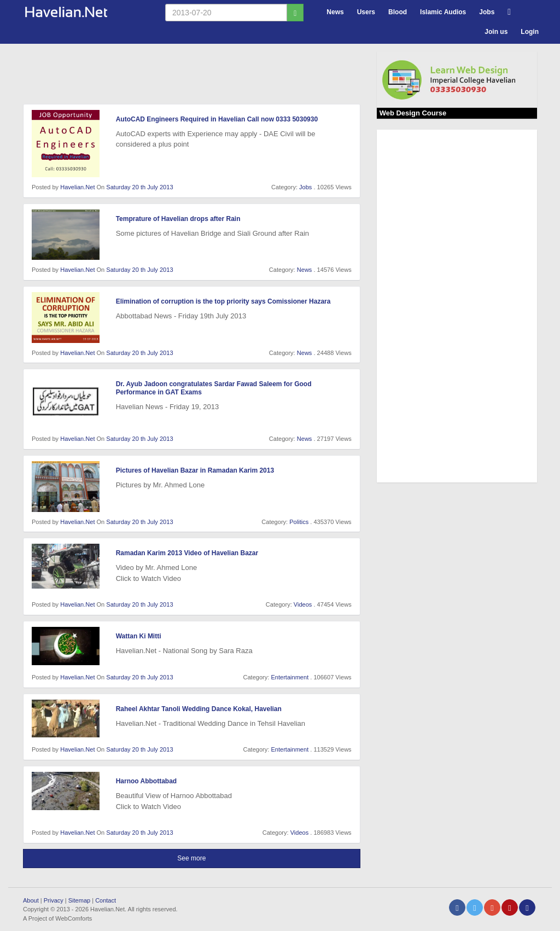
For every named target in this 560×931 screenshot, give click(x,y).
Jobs (487, 12)
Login (530, 32)
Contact (106, 900)
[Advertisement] (222, 76)
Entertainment (290, 677)
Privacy (54, 900)
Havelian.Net (77, 187)
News (335, 12)
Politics (299, 522)
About (31, 900)
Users (366, 12)
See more (191, 858)
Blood (398, 12)
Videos (303, 604)
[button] (509, 11)
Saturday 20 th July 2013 (139, 187)
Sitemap (79, 900)
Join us (496, 32)
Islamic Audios (443, 12)
